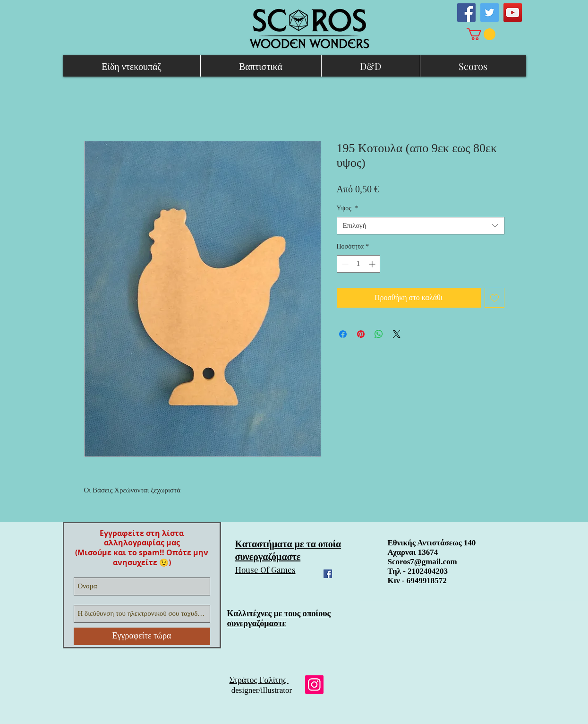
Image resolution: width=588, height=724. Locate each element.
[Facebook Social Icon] (466, 13)
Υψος (348, 208)
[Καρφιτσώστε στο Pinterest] (361, 334)
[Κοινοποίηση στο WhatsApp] (379, 334)
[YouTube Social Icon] (513, 13)
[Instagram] (314, 685)
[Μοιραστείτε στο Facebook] (343, 334)
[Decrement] (344, 264)
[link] (481, 34)
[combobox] (421, 226)
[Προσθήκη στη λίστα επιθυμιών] (494, 298)
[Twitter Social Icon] (490, 13)
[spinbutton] (358, 264)
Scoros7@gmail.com (422, 562)
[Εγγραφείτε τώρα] (142, 636)
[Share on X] (397, 334)
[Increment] (373, 264)
